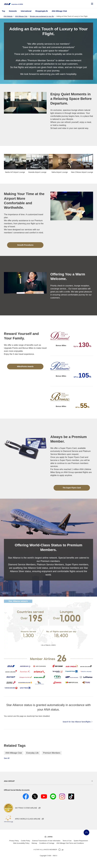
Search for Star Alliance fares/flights (78, 722)
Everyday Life (33, 753)
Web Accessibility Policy (21, 843)
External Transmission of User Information (46, 841)
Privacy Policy (14, 841)
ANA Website (8, 16)
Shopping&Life (42, 11)
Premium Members (52, 753)
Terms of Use (67, 841)
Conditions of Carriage (47, 843)
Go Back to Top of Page (86, 832)
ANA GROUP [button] (9, 781)
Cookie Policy (25, 841)
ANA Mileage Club (59, 11)
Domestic (13, 11)
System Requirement (81, 841)
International (26, 11)
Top (3, 11)
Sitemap (34, 843)
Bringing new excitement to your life (42, 16)
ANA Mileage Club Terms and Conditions (70, 843)
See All (7, 758)
